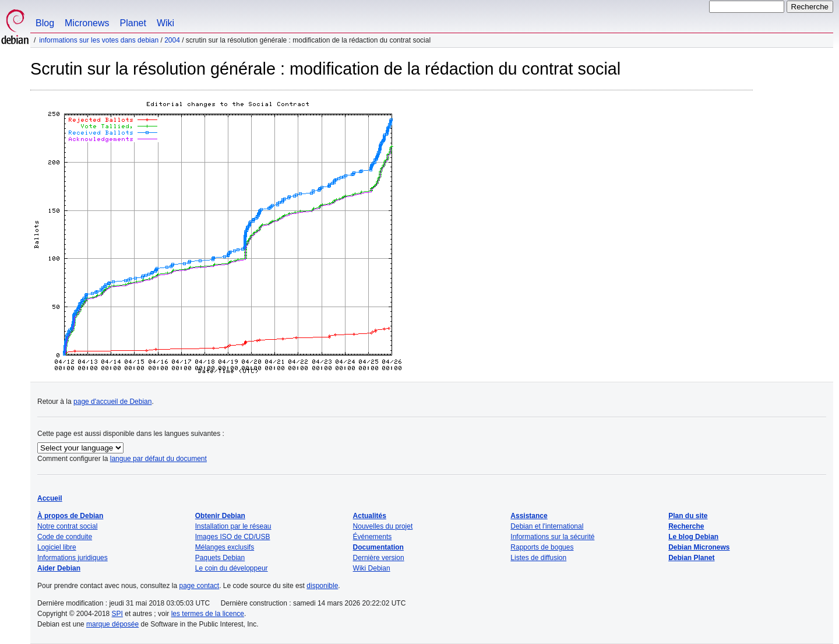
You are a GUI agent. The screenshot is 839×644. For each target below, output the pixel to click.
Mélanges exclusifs (225, 547)
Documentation (378, 547)
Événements (373, 537)
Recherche (686, 526)
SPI (117, 614)
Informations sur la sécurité (552, 537)
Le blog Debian (693, 537)
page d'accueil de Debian (112, 402)
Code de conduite (65, 537)
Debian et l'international (547, 526)
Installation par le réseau (233, 526)
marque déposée (112, 624)
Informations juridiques (73, 558)
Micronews (87, 23)
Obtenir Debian (220, 516)
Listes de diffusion (538, 558)
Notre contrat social (67, 526)
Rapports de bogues (542, 547)
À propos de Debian (70, 516)
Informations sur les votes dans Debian (99, 40)
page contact (199, 586)
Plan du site (688, 516)
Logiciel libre (57, 547)
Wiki (165, 23)
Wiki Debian (372, 568)
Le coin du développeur (232, 568)
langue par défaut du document (158, 459)
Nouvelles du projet (383, 526)
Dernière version (379, 558)
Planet (133, 23)
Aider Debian (59, 568)
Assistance (529, 516)
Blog (45, 23)
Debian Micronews (699, 547)
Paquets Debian (220, 558)
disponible (322, 586)
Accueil (50, 498)
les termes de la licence (208, 614)
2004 (172, 40)
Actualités (370, 516)
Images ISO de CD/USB (233, 537)
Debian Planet (691, 558)
